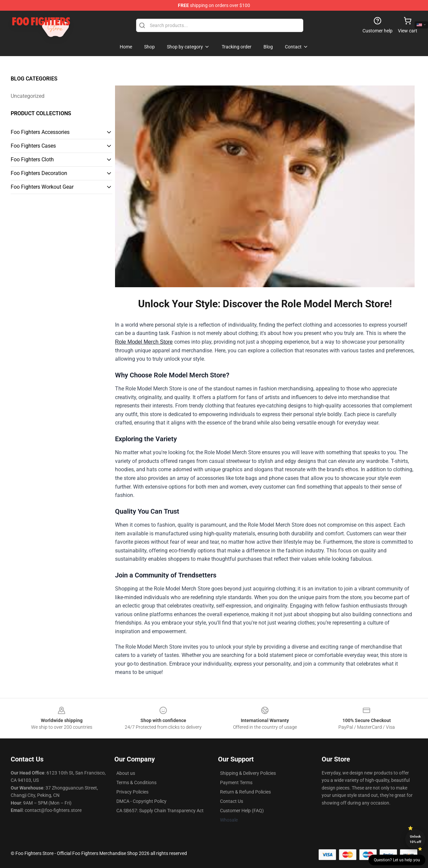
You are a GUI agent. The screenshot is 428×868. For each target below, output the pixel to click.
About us (126, 773)
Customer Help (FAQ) (242, 811)
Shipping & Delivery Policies (248, 773)
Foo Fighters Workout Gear (42, 187)
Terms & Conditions (136, 783)
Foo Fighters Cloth (32, 159)
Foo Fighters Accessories (40, 132)
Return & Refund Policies (245, 792)
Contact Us (232, 801)
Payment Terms (236, 783)
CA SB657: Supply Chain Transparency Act (160, 811)
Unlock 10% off (415, 839)
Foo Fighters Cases (33, 146)
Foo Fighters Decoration (39, 173)
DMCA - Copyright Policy (141, 801)
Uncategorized (28, 96)
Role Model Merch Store (144, 342)
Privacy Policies (132, 792)
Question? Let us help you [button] (397, 860)
